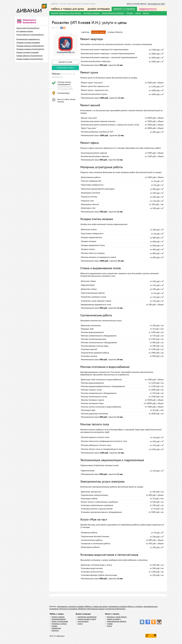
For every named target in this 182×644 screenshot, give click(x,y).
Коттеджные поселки (25, 31)
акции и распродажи (60, 621)
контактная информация (115, 609)
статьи (138, 13)
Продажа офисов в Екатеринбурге (30, 46)
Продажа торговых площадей (28, 42)
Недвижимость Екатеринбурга (29, 21)
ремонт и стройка (124, 9)
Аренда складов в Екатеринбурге (30, 59)
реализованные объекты (113, 13)
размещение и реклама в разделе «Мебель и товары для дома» (82, 606)
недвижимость (148, 9)
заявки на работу (114, 619)
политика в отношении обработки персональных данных (82, 609)
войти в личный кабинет (136, 4)
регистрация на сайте (156, 4)
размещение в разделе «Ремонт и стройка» (126, 606)
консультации (83, 621)
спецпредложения (59, 619)
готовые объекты (115, 32)
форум (146, 13)
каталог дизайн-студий (87, 619)
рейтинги (55, 630)
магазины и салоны (59, 624)
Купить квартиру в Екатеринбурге (30, 35)
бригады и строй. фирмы (117, 617)
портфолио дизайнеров (87, 617)
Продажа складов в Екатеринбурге (30, 49)
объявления (56, 628)
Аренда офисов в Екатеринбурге (29, 56)
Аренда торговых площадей (27, 52)
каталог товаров (58, 617)
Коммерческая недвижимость (28, 39)
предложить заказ (65, 68)
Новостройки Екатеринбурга (28, 28)
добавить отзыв (65, 62)
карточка (85, 32)
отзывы (130, 13)
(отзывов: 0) (57, 77)
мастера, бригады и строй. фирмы (66, 13)
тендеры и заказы (92, 13)
